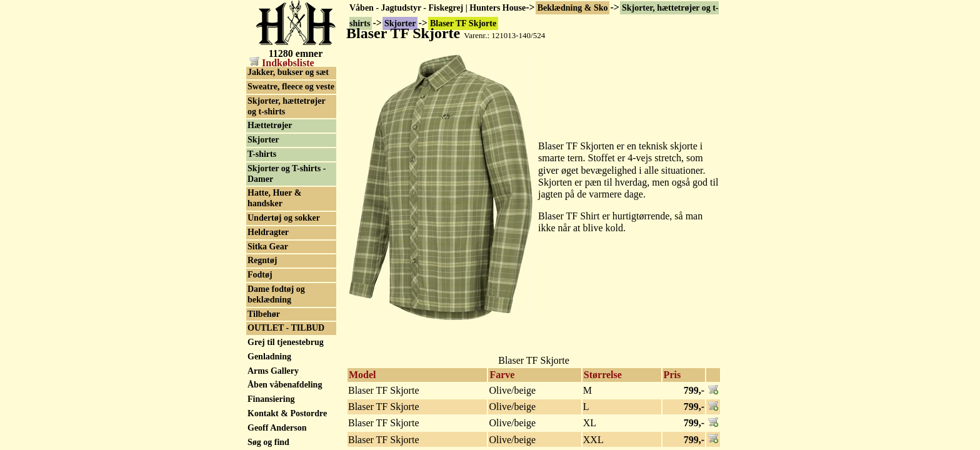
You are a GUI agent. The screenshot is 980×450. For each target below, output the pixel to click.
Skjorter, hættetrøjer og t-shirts (287, 106)
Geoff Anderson (277, 428)
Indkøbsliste (282, 63)
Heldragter (268, 232)
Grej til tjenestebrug (286, 342)
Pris (672, 375)
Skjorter (263, 140)
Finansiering (271, 399)
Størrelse (603, 375)
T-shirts (262, 154)
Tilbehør (264, 314)
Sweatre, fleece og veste (291, 87)
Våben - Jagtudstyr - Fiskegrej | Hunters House (437, 8)
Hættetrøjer (270, 125)
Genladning (269, 357)
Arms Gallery (273, 371)
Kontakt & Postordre (287, 413)
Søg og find (268, 442)
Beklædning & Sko (573, 8)
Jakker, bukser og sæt (288, 72)
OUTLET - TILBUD (286, 328)
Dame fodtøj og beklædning (276, 294)
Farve (502, 375)
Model (362, 375)
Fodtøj (260, 275)
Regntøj (262, 260)
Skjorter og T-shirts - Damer (287, 174)
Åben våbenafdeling (285, 385)
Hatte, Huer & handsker (274, 198)
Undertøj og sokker (284, 218)
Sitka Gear (268, 247)
